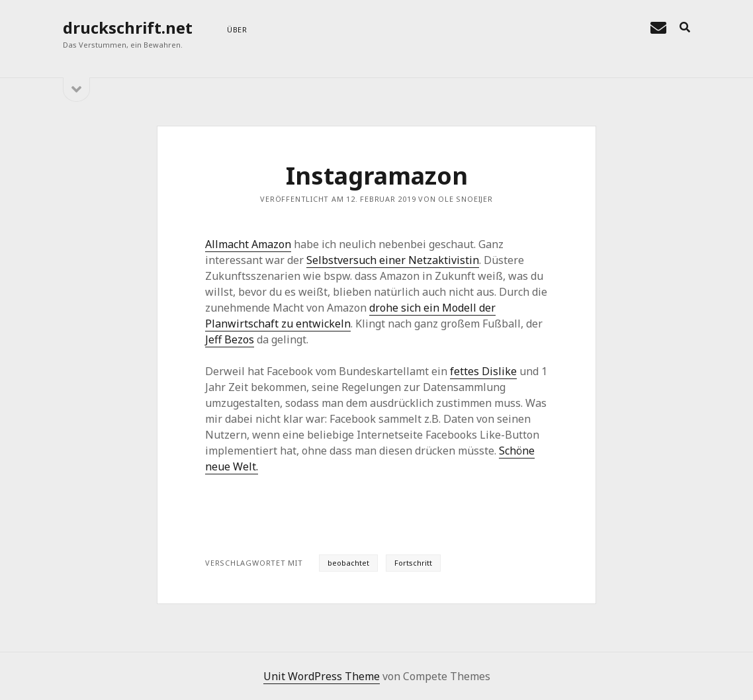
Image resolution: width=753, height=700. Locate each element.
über (237, 29)
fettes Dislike (483, 371)
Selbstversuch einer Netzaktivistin (393, 260)
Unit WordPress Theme (322, 676)
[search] (685, 28)
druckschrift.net (128, 27)
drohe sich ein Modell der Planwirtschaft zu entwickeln (350, 316)
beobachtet (348, 563)
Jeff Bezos (230, 339)
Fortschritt (413, 563)
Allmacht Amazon (248, 244)
